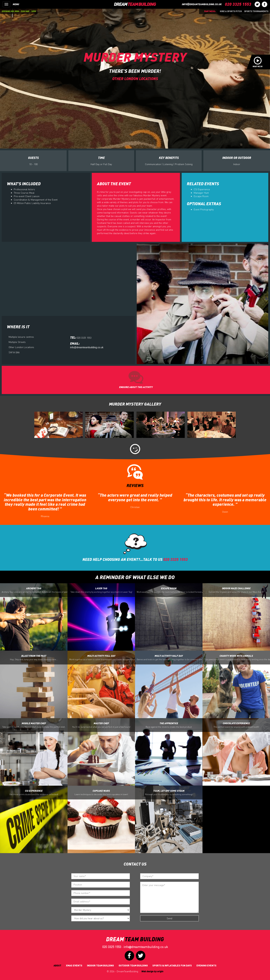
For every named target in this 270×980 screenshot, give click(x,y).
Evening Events (206, 965)
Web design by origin (152, 971)
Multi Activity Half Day (170, 658)
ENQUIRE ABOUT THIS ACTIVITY (136, 387)
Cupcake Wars (101, 793)
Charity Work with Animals (237, 658)
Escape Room (201, 196)
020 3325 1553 (112, 947)
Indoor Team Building (100, 965)
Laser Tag (101, 590)
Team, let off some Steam (169, 793)
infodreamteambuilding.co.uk (202, 4)
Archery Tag (35, 590)
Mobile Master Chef (34, 725)
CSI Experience (202, 189)
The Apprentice (169, 725)
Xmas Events (74, 965)
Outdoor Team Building (133, 965)
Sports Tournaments (256, 11)
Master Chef (101, 725)
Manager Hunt (201, 193)
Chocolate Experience (236, 725)
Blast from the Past (34, 658)
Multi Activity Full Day (102, 658)
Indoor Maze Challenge (236, 590)
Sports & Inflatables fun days (172, 965)
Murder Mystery (135, 57)
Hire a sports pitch (231, 11)
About (57, 965)
